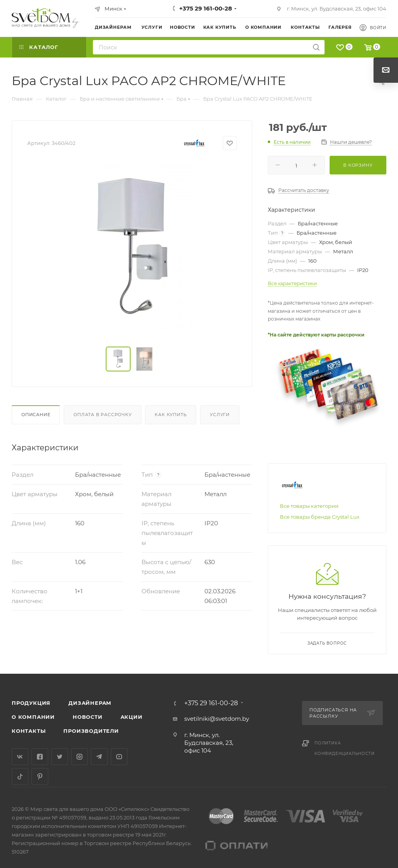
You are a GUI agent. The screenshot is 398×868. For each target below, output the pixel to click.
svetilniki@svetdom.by (217, 719)
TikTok (20, 776)
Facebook (40, 757)
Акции (132, 717)
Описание (36, 415)
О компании (33, 717)
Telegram (99, 757)
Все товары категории (309, 506)
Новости (88, 717)
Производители (91, 731)
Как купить (171, 415)
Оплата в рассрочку (102, 415)
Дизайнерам (90, 703)
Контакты (29, 731)
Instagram (79, 757)
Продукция (31, 703)
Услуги (220, 415)
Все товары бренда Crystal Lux (320, 517)
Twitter (60, 757)
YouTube (119, 757)
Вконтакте (20, 757)
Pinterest (40, 776)
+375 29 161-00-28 (206, 8)
